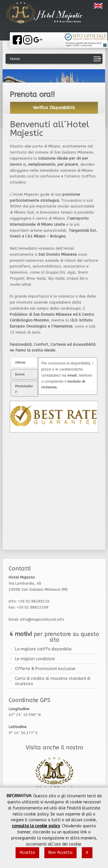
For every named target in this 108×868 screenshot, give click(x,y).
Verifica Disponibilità (54, 108)
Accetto (27, 853)
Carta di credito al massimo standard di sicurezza (53, 681)
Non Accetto (60, 853)
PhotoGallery (24, 389)
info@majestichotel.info (42, 619)
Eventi (20, 374)
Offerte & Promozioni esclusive (45, 669)
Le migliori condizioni (35, 659)
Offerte (20, 362)
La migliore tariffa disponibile (43, 649)
